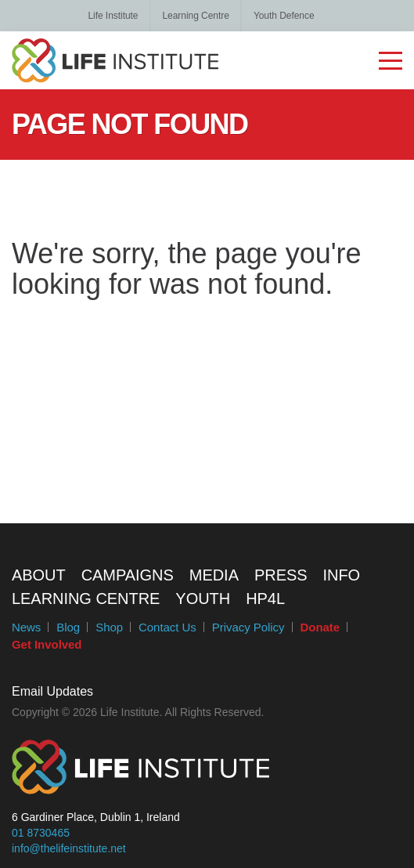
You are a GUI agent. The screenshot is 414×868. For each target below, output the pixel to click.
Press (281, 575)
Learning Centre (195, 16)
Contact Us (167, 627)
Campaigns (128, 575)
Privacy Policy (248, 627)
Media (214, 575)
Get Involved (47, 644)
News (26, 627)
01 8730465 (41, 833)
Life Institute (113, 16)
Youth (203, 599)
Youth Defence (284, 16)
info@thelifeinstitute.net (69, 848)
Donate (320, 627)
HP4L (265, 599)
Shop (109, 627)
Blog (68, 627)
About (39, 575)
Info (342, 575)
